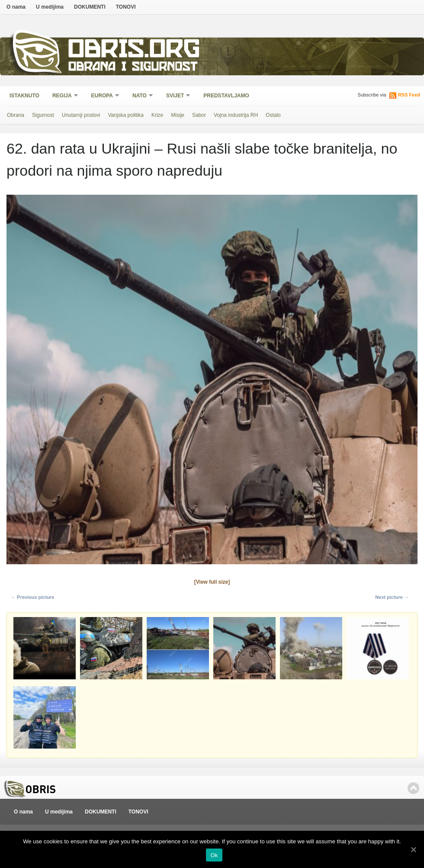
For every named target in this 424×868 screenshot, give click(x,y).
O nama (16, 7)
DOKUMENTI (90, 7)
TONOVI (126, 7)
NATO (140, 96)
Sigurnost (43, 115)
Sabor (199, 115)
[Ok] (413, 849)
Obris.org (134, 51)
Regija (63, 96)
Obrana (16, 115)
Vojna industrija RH (236, 115)
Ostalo (273, 115)
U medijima (50, 7)
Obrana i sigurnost (133, 68)
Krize (157, 115)
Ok (214, 855)
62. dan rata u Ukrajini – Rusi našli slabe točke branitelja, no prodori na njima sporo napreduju (202, 159)
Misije (178, 115)
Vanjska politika (126, 115)
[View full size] (212, 582)
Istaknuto (24, 96)
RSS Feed (409, 95)
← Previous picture (32, 597)
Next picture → (392, 597)
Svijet (175, 96)
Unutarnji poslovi (81, 115)
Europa (103, 96)
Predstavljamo (226, 96)
